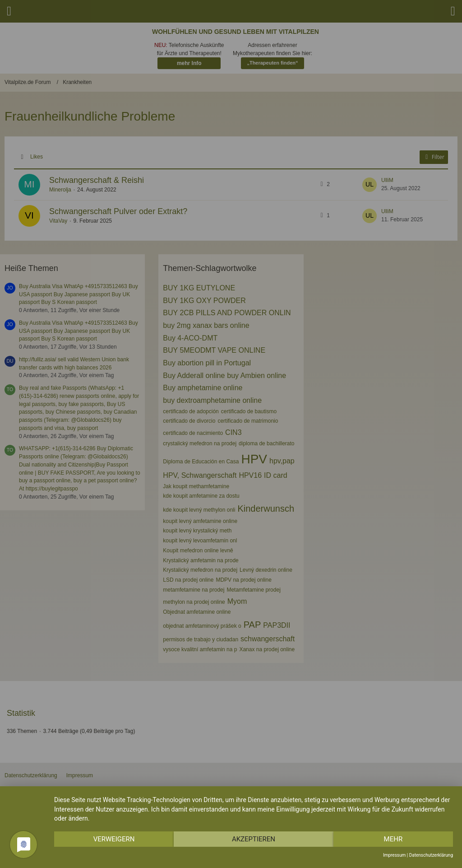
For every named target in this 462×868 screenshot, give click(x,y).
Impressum (394, 855)
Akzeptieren (254, 839)
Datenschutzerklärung (431, 855)
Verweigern (114, 839)
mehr (393, 839)
